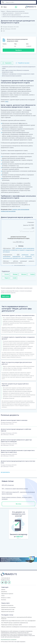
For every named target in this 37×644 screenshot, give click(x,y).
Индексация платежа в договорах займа (12, 625)
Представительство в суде (8, 609)
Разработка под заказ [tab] (24, 63)
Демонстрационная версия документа (12, 76)
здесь (7, 101)
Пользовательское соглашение (9, 640)
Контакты (4, 600)
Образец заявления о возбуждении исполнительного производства (18, 627)
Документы (4, 592)
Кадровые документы (8, 13)
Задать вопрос (6, 296)
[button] (7, 525)
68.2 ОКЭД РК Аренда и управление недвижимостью (15, 623)
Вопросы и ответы (6, 598)
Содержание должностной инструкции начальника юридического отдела (19, 68)
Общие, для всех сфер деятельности (12, 15)
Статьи (3, 596)
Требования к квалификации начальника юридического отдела (18, 74)
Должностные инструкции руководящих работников (16, 16)
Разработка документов (7, 605)
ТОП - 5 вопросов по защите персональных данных (15, 489)
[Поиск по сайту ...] (20, 2)
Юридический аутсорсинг (8, 611)
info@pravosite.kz (5, 580)
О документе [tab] (8, 63)
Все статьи (19, 504)
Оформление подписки (7, 594)
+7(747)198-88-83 (5, 578)
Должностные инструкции (22, 13)
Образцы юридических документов (15, 11)
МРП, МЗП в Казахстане (8, 485)
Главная (3, 11)
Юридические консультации (8, 607)
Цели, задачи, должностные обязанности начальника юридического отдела (15, 71)
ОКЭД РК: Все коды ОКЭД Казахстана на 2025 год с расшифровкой (18, 621)
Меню (5, 7)
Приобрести (19, 50)
